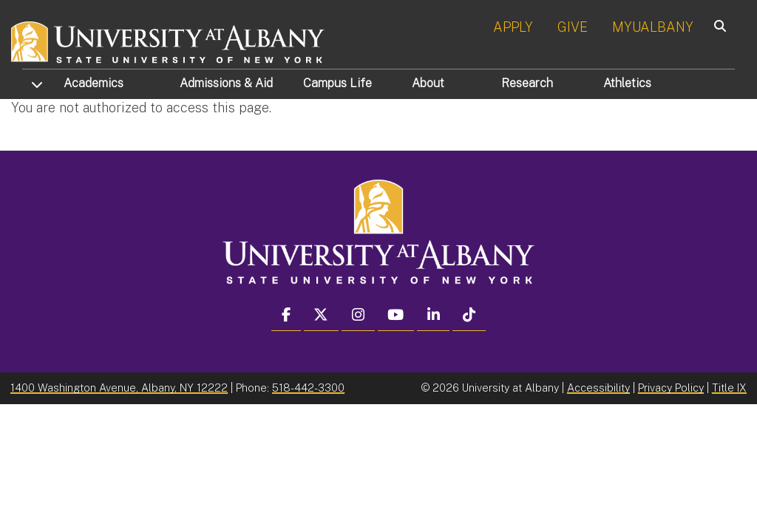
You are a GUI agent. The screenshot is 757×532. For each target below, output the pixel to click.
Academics (94, 83)
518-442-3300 (308, 388)
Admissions (226, 83)
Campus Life (337, 83)
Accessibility (598, 388)
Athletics (627, 83)
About (428, 83)
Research (527, 83)
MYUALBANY (653, 27)
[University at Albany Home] (169, 40)
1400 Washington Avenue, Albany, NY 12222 (119, 388)
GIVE (573, 27)
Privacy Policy (671, 388)
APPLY (513, 27)
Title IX (729, 388)
